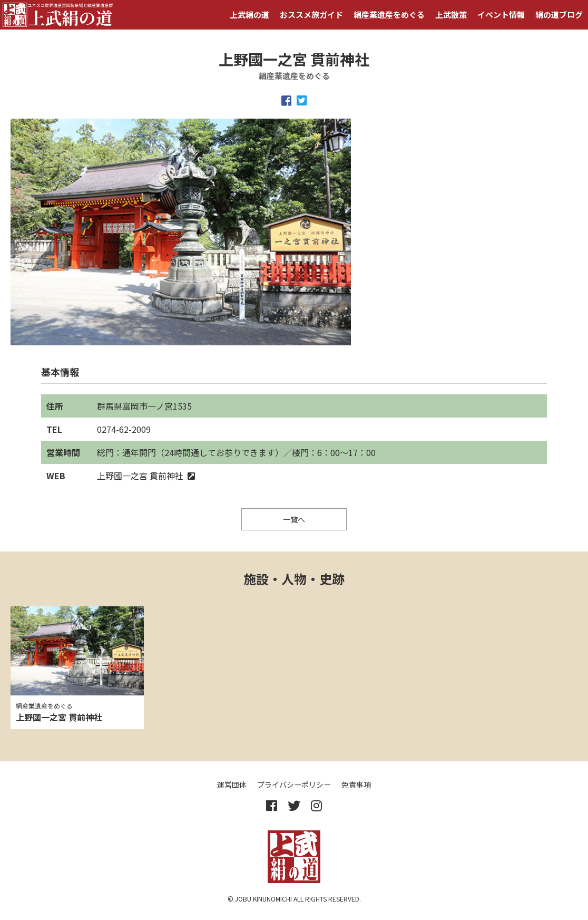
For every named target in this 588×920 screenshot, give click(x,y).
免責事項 (356, 785)
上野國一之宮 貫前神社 (146, 476)
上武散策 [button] (451, 14)
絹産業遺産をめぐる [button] (389, 14)
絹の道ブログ (559, 14)
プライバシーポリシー (294, 785)
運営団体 (232, 785)
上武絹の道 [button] (249, 14)
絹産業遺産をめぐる (44, 706)
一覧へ (294, 519)
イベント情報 (501, 14)
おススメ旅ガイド (311, 14)
